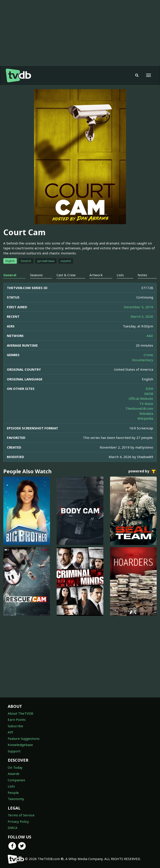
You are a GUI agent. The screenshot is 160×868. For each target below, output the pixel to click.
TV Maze (146, 404)
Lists (11, 786)
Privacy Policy (18, 821)
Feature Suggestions (24, 738)
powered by (143, 472)
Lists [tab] (120, 275)
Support (14, 751)
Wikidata (146, 413)
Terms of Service (21, 815)
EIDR (149, 389)
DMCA (13, 828)
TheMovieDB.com (139, 408)
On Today (15, 767)
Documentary (143, 360)
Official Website (141, 398)
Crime (148, 355)
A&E (150, 336)
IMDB (149, 394)
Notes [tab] (142, 275)
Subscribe (15, 726)
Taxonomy (16, 799)
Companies (16, 780)
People (13, 793)
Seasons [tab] (36, 275)
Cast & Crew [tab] (66, 275)
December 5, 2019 (138, 307)
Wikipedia (145, 418)
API (10, 732)
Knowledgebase (20, 745)
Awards (14, 774)
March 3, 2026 (142, 316)
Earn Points (17, 720)
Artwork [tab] (96, 275)
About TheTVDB (20, 713)
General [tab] (10, 275)
